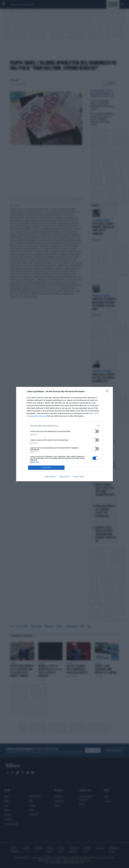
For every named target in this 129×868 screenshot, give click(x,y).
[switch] (96, 431)
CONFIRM (46, 468)
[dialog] (64, 434)
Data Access (64, 477)
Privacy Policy (79, 477)
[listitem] (64, 426)
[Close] (108, 392)
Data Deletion (50, 477)
